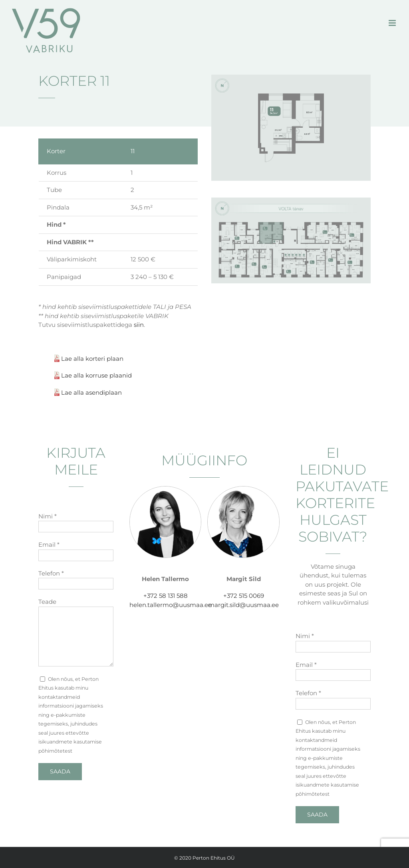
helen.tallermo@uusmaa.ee (171, 605)
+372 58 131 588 (166, 596)
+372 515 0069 (244, 596)
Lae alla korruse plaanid (96, 375)
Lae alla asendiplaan (91, 392)
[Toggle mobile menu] (393, 23)
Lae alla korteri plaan (92, 359)
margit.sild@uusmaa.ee (243, 605)
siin (139, 325)
